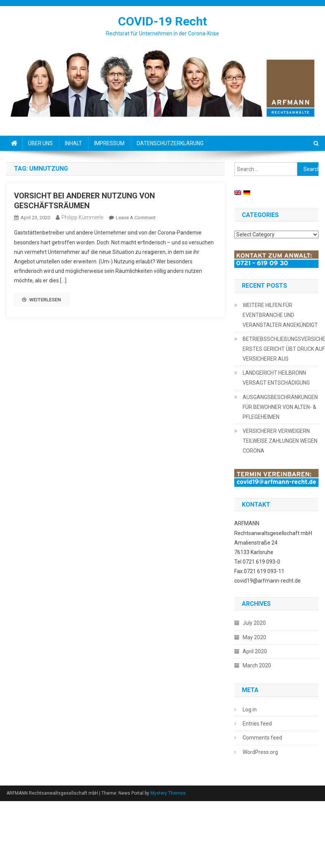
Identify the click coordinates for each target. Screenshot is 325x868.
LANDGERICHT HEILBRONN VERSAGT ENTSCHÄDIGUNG (276, 378)
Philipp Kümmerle (82, 217)
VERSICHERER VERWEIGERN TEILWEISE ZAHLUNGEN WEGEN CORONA (280, 441)
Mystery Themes (168, 793)
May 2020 (254, 637)
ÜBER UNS (40, 143)
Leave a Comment (136, 218)
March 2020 (257, 665)
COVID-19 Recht (162, 21)
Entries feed (257, 724)
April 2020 (255, 651)
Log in (250, 710)
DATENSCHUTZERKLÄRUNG (170, 143)
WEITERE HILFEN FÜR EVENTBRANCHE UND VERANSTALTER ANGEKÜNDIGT (280, 315)
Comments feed (262, 738)
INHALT (73, 143)
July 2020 (254, 623)
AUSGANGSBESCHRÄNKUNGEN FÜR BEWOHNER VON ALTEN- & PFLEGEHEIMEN (280, 407)
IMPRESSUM (109, 143)
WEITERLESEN (42, 300)
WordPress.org (260, 752)
